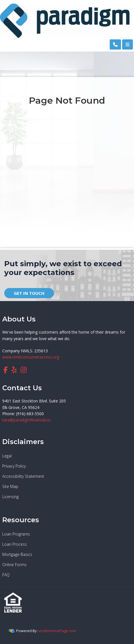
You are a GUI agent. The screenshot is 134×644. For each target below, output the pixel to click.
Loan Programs (16, 534)
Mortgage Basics (17, 554)
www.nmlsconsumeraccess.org (31, 357)
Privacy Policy (14, 466)
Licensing (10, 497)
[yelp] (14, 370)
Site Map (10, 486)
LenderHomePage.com (57, 631)
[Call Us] (115, 44)
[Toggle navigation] (127, 44)
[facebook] (6, 370)
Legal (7, 456)
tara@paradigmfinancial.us (26, 420)
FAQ (6, 575)
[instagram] (24, 370)
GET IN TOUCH (29, 293)
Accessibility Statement (23, 476)
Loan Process (15, 544)
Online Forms (14, 565)
